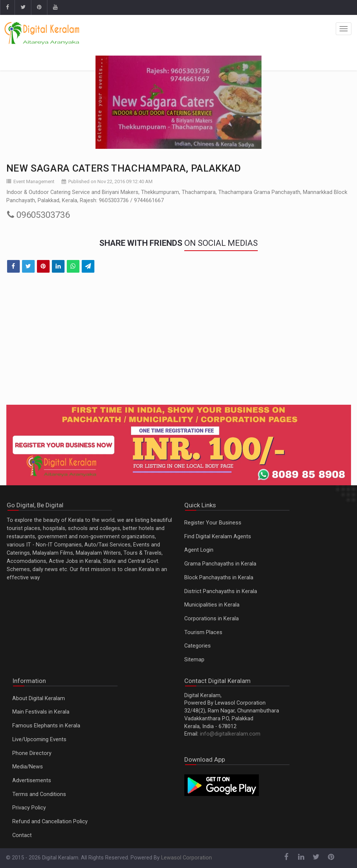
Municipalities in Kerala (212, 605)
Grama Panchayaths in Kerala (220, 564)
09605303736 (38, 215)
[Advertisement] (179, 344)
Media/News (28, 767)
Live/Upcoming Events (39, 739)
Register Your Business (213, 523)
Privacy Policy (29, 808)
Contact (22, 835)
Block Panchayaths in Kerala (219, 578)
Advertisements (32, 781)
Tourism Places (203, 632)
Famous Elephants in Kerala (46, 726)
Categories (198, 646)
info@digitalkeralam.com (230, 734)
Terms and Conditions (39, 794)
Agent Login (199, 550)
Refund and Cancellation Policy (50, 822)
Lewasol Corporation (187, 858)
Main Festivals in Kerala (41, 712)
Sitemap (194, 660)
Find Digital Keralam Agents (218, 537)
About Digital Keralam (39, 698)
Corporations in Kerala (212, 619)
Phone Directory (32, 753)
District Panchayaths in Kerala (221, 591)
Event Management (34, 181)
